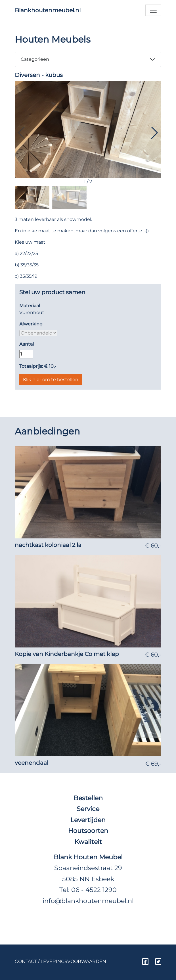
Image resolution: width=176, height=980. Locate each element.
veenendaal (32, 763)
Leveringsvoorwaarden (73, 961)
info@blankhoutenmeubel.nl (88, 901)
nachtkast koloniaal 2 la (48, 545)
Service (88, 809)
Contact (26, 961)
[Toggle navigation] (153, 10)
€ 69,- (153, 764)
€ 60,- (153, 546)
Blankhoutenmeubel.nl (48, 10)
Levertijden (88, 820)
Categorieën (35, 59)
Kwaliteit (88, 842)
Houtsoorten (88, 831)
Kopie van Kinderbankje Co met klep (67, 654)
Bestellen (88, 798)
